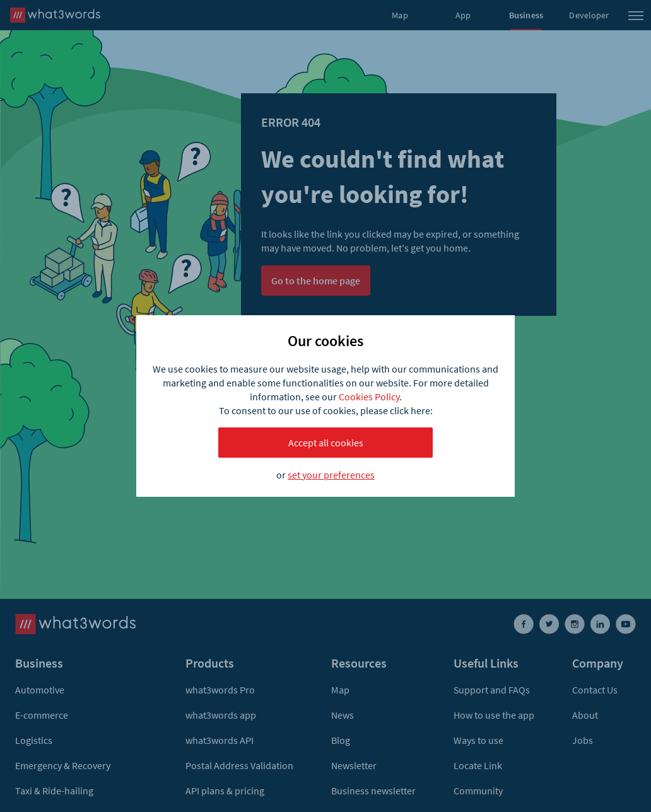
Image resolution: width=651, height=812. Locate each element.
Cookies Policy (369, 397)
